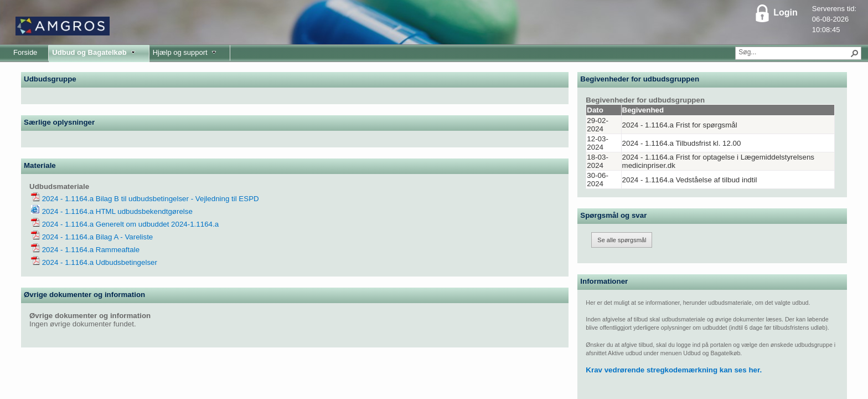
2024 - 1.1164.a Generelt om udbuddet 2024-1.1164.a (129, 224)
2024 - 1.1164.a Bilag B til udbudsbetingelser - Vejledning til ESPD (149, 199)
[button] (855, 53)
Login (776, 12)
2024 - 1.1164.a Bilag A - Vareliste (96, 237)
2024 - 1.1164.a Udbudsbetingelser (99, 262)
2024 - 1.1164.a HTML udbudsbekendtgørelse (116, 211)
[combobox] (794, 52)
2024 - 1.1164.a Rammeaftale (90, 250)
